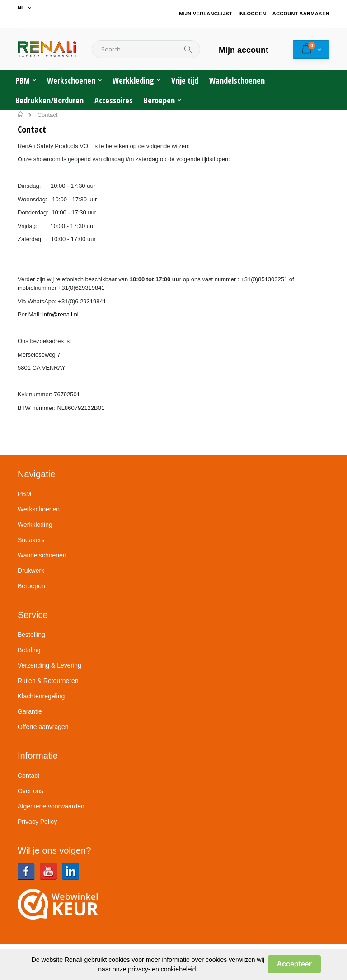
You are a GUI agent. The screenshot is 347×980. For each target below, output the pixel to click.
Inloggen (252, 14)
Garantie (30, 711)
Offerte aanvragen (43, 727)
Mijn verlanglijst (206, 14)
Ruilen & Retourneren (48, 681)
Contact (28, 776)
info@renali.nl (61, 314)
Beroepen (31, 586)
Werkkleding (35, 525)
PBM (24, 494)
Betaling (29, 650)
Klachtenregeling (41, 696)
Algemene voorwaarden (51, 806)
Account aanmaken (301, 14)
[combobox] (146, 49)
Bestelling (31, 635)
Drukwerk (31, 571)
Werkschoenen (39, 509)
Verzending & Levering (49, 665)
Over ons (30, 791)
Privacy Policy (37, 822)
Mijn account (244, 50)
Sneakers (31, 540)
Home (21, 115)
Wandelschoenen (42, 555)
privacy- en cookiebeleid (162, 969)
